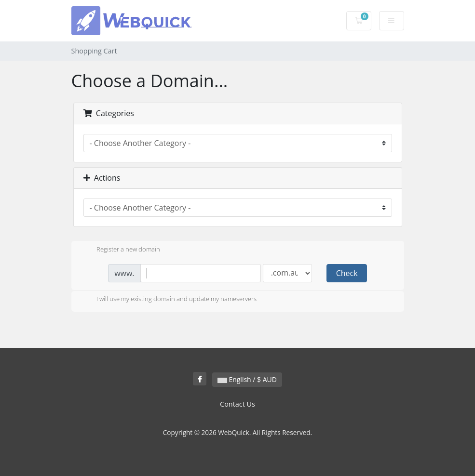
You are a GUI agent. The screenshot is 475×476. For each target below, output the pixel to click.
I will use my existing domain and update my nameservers (169, 300)
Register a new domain (121, 250)
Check (347, 273)
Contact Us (237, 404)
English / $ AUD (247, 379)
